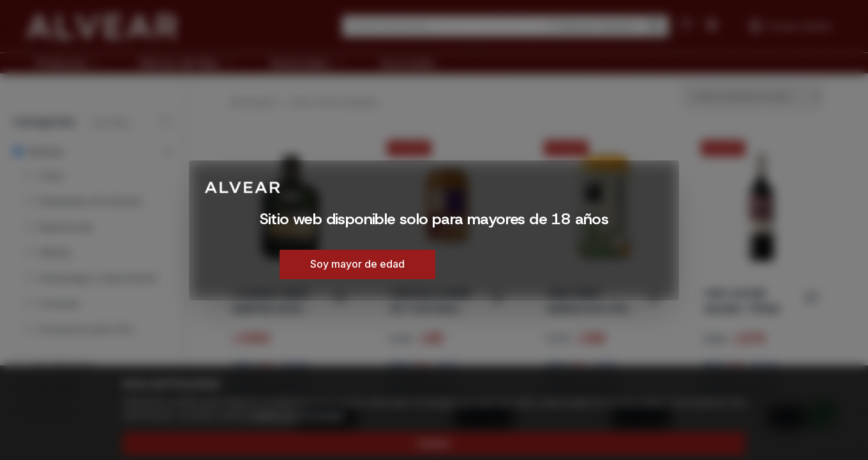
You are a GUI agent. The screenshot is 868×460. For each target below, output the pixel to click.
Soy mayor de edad (357, 264)
